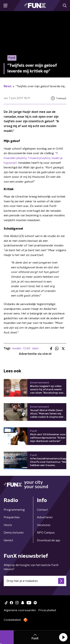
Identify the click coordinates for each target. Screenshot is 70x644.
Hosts (8, 525)
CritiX (27, 348)
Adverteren (45, 517)
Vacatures (44, 525)
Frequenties (12, 517)
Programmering (14, 510)
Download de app (49, 540)
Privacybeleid (47, 610)
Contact (42, 510)
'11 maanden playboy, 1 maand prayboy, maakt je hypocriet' (33, 158)
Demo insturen (14, 533)
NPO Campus (46, 533)
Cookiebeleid (12, 620)
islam (35, 348)
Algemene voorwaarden (20, 610)
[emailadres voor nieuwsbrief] (35, 581)
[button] (63, 637)
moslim (17, 348)
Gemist (8, 540)
